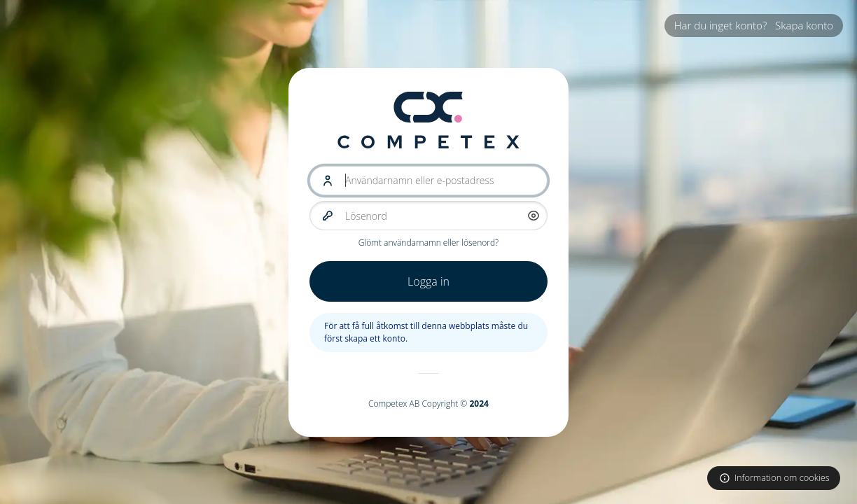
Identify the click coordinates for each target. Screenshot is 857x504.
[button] (534, 216)
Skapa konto (804, 25)
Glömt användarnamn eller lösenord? (428, 243)
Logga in (428, 281)
